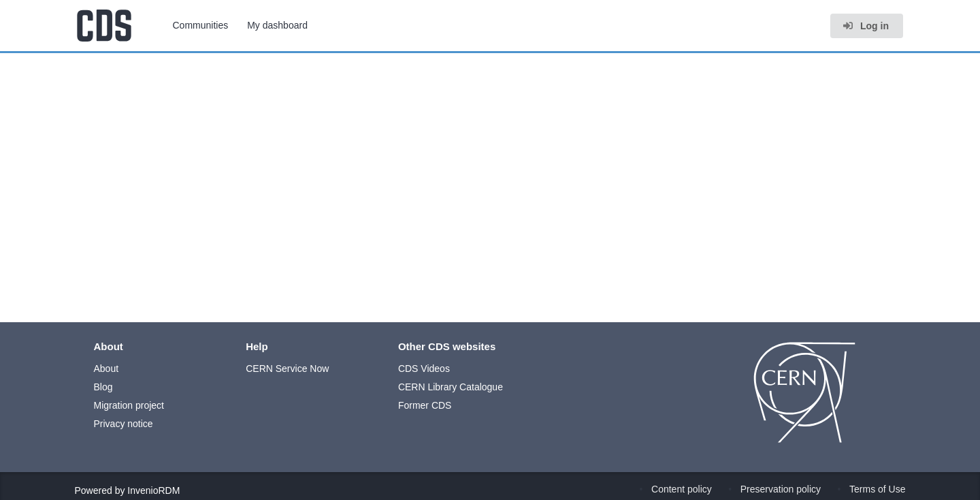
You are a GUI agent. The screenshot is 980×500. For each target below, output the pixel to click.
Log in (866, 26)
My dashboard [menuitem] (277, 25)
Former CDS (425, 405)
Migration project (129, 405)
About (107, 369)
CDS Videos (424, 369)
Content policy (682, 489)
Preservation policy (781, 489)
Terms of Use (877, 489)
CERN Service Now (287, 369)
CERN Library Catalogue (451, 387)
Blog (103, 387)
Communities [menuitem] (201, 25)
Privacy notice (124, 424)
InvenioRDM (153, 490)
